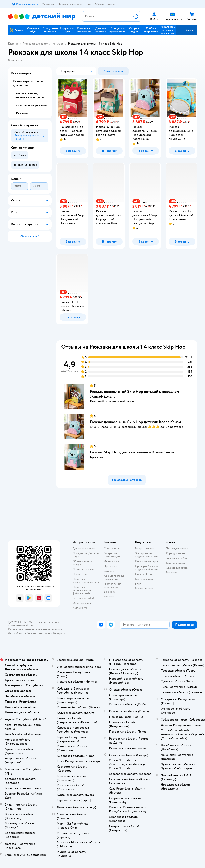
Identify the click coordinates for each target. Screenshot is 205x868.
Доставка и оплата (84, 549)
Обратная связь (82, 603)
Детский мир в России (22, 633)
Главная (13, 44)
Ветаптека (172, 573)
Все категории (21, 73)
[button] (187, 30)
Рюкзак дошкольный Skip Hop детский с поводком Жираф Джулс (135, 394)
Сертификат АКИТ (84, 598)
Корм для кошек (176, 553)
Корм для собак (175, 563)
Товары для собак (177, 558)
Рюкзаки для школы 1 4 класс (43, 44)
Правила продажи (84, 569)
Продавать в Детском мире (86, 555)
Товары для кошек (177, 549)
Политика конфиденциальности (86, 581)
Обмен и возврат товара (83, 563)
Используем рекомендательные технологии (35, 629)
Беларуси (59, 633)
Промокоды (80, 574)
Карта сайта (80, 608)
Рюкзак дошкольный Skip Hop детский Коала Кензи (135, 422)
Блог (138, 584)
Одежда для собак (177, 568)
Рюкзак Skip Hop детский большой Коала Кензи (132, 452)
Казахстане (44, 633)
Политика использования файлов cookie (82, 590)
